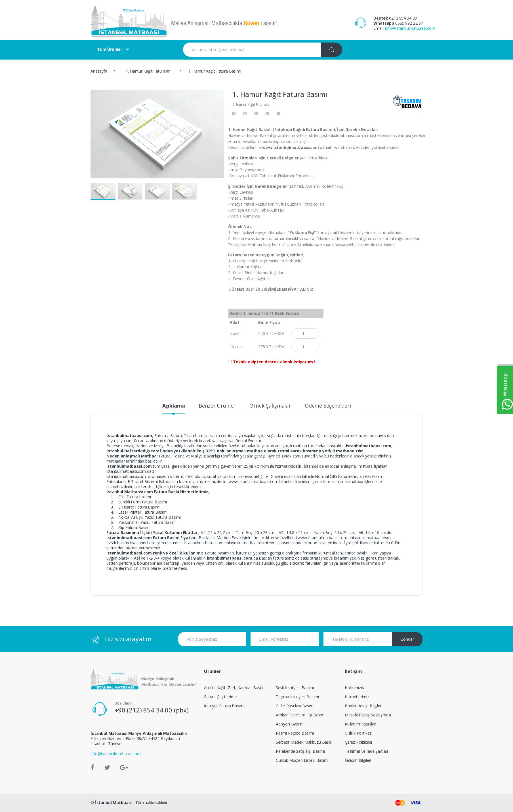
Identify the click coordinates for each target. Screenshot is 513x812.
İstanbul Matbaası (113, 802)
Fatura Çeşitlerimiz (221, 697)
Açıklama (174, 406)
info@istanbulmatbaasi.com (410, 28)
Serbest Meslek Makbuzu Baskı (304, 742)
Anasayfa (99, 71)
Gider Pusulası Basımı (295, 706)
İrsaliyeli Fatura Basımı (224, 706)
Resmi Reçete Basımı (295, 733)
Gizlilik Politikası (359, 733)
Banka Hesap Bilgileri (364, 706)
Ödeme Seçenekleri (328, 406)
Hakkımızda (355, 688)
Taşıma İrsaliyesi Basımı (297, 697)
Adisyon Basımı (290, 724)
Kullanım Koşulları (360, 724)
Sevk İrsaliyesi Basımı (295, 688)
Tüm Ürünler (110, 49)
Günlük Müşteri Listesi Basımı (302, 760)
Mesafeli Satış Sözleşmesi (368, 715)
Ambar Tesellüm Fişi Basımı (301, 715)
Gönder (407, 639)
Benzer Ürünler (217, 406)
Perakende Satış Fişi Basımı (300, 751)
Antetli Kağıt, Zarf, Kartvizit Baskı (233, 688)
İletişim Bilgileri (358, 760)
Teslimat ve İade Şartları (366, 751)
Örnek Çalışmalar (270, 406)
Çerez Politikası (358, 742)
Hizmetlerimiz (357, 697)
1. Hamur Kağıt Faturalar (148, 71)
